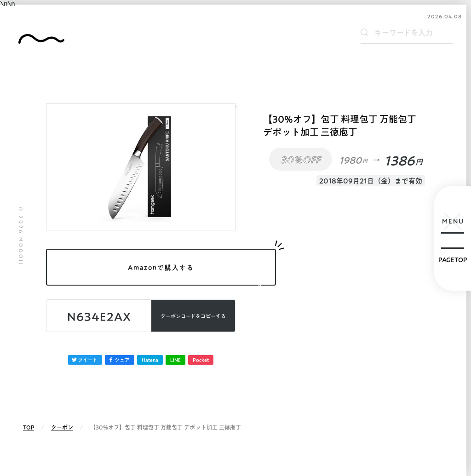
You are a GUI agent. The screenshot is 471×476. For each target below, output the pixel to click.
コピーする (193, 316)
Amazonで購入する (161, 268)
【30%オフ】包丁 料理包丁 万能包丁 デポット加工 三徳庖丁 (340, 126)
